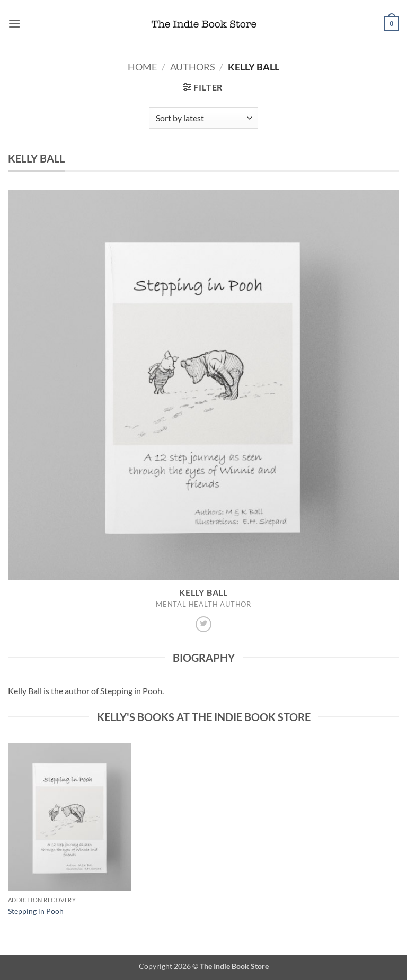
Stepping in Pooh (36, 911)
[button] (14, 24)
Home (142, 67)
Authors (193, 67)
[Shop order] (203, 118)
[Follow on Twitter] (203, 624)
